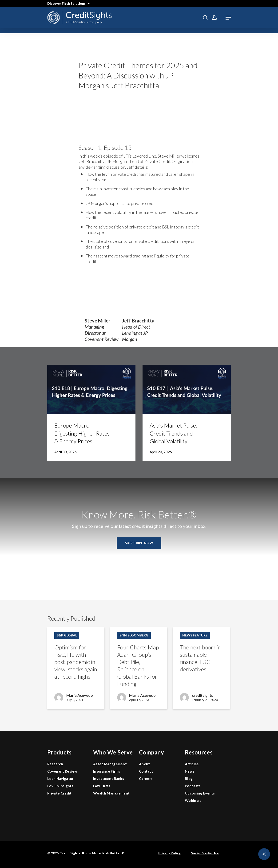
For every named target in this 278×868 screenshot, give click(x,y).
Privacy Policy (169, 853)
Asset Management (110, 764)
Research (55, 764)
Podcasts (193, 786)
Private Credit (59, 793)
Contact (146, 771)
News (190, 771)
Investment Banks (109, 778)
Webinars (193, 800)
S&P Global (67, 635)
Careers (146, 778)
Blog (189, 778)
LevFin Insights (60, 786)
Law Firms (102, 786)
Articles (192, 764)
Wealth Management (111, 793)
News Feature (195, 635)
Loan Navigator (60, 778)
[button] (228, 18)
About (145, 764)
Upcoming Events (200, 793)
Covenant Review (62, 771)
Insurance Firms (107, 771)
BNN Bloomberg (134, 635)
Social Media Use (205, 853)
